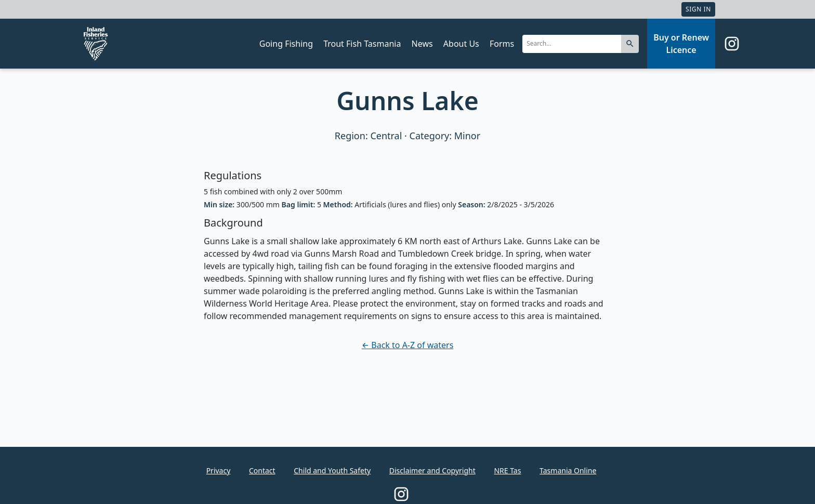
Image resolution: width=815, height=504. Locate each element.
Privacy (219, 470)
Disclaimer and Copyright (432, 470)
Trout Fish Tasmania (362, 44)
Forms (502, 44)
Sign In (698, 9)
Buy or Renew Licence (681, 44)
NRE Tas (507, 470)
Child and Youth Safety (332, 470)
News (422, 44)
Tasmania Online (568, 470)
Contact (262, 470)
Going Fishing (286, 44)
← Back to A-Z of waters (408, 345)
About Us (461, 44)
